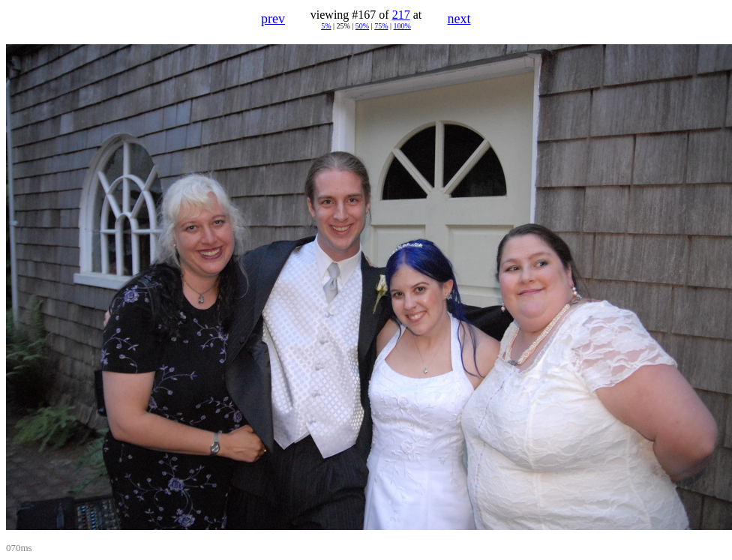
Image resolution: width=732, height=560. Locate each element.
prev (273, 19)
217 (401, 15)
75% (381, 26)
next (459, 19)
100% (402, 26)
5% (326, 26)
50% (362, 26)
